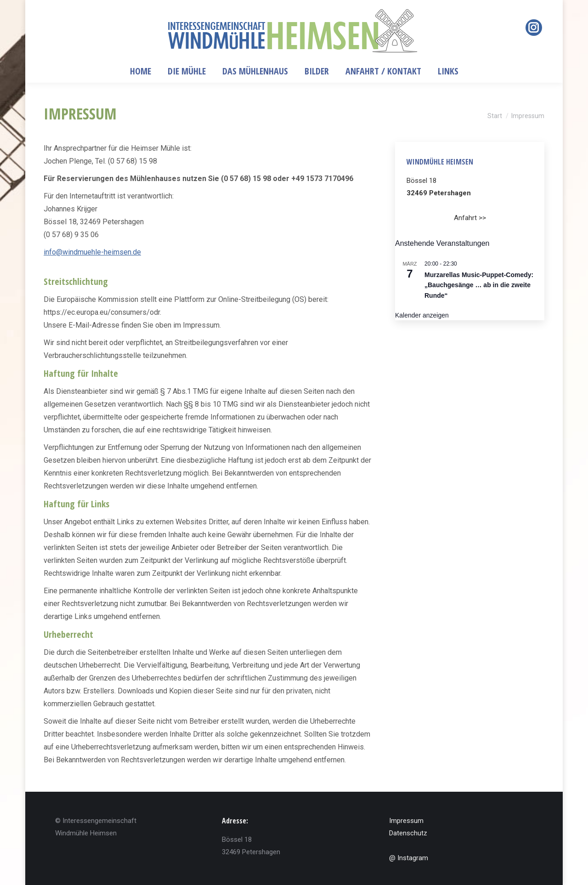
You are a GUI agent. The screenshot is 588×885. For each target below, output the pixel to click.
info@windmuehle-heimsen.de (92, 252)
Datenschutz (408, 833)
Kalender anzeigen (422, 315)
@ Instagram (409, 858)
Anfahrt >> (470, 218)
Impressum (406, 821)
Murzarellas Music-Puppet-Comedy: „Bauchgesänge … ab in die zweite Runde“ (479, 285)
